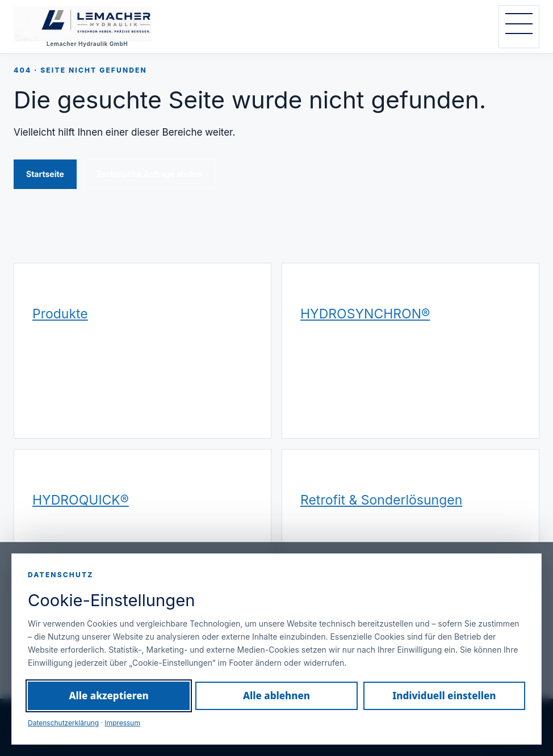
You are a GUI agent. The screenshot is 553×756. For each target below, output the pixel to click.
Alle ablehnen (276, 696)
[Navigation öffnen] (519, 27)
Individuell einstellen (444, 696)
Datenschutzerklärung (63, 723)
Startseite (45, 174)
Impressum (122, 723)
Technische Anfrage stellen (150, 174)
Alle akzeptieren (109, 696)
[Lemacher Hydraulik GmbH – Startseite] (99, 27)
